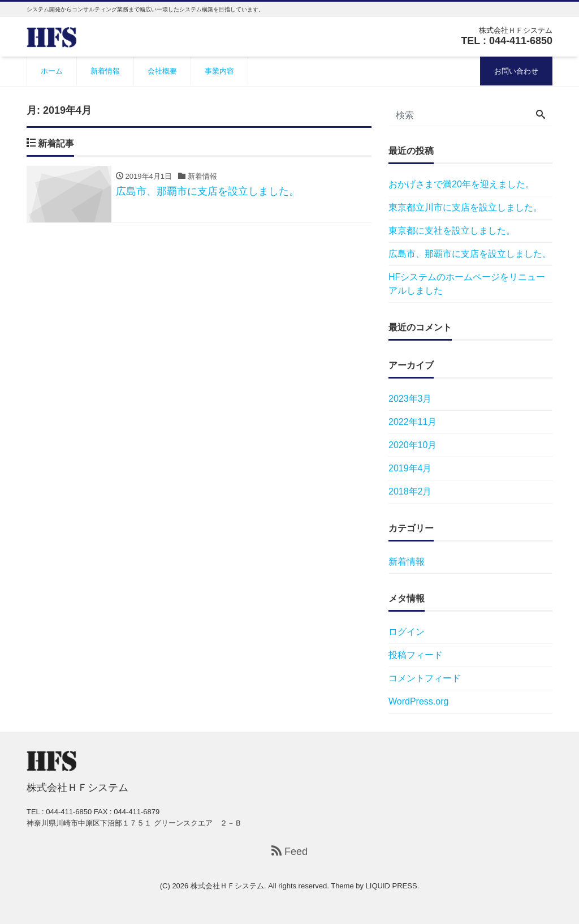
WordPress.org (418, 701)
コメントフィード (425, 678)
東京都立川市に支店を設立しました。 (465, 207)
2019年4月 (410, 468)
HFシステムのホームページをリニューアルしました (467, 284)
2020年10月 (412, 445)
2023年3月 (410, 399)
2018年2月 (410, 491)
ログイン (407, 632)
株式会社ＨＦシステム (227, 886)
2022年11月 (412, 422)
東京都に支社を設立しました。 (452, 231)
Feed (289, 851)
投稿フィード (416, 655)
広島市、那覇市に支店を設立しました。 (470, 254)
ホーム (52, 71)
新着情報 (105, 71)
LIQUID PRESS (392, 886)
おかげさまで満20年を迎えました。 (461, 184)
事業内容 (219, 71)
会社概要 (162, 71)
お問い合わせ (516, 71)
